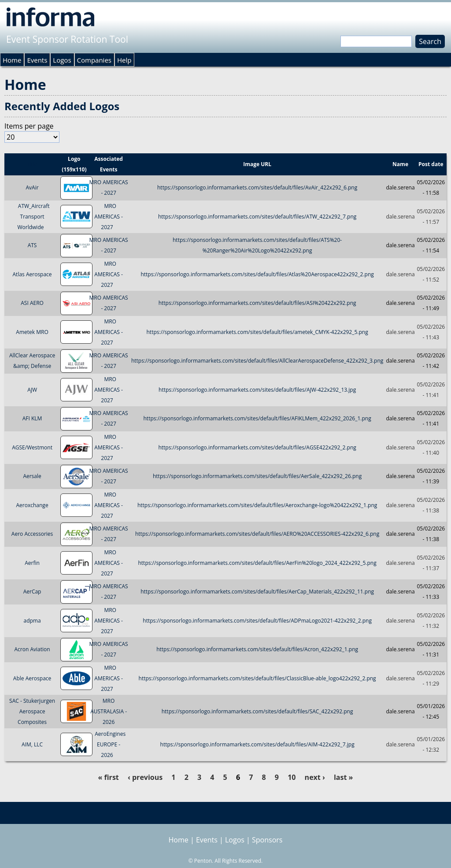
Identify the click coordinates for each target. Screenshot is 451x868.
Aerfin (32, 563)
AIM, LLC (32, 744)
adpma (32, 621)
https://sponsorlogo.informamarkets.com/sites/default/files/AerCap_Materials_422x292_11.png (257, 592)
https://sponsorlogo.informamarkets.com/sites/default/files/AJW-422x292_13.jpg (257, 390)
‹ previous (145, 777)
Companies (94, 60)
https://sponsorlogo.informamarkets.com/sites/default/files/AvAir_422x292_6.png (257, 187)
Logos (62, 60)
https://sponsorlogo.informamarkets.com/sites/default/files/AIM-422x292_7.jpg (257, 744)
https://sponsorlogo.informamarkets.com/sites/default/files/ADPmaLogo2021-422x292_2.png (257, 621)
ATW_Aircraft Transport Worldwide (33, 217)
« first (109, 777)
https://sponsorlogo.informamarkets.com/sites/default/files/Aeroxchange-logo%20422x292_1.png (257, 505)
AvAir (32, 187)
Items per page (29, 126)
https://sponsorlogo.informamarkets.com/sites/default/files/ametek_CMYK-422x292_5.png (257, 332)
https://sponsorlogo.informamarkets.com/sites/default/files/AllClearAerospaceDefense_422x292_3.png (257, 361)
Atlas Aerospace (32, 274)
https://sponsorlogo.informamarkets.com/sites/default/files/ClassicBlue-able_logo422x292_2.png (257, 678)
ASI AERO (32, 303)
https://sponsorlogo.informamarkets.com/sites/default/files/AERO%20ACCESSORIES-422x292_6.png (257, 534)
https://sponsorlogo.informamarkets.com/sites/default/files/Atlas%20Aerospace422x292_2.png (257, 274)
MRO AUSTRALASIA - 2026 (109, 711)
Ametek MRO (32, 332)
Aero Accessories (32, 534)
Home (12, 60)
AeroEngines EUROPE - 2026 (110, 744)
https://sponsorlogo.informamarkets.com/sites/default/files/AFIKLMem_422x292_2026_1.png (257, 418)
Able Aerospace (32, 678)
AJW (32, 390)
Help (124, 60)
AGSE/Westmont (32, 447)
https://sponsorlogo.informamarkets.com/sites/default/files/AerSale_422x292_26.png (257, 476)
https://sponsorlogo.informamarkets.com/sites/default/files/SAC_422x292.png (257, 711)
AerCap (32, 592)
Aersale (32, 476)
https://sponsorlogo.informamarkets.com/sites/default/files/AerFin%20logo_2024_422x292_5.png (257, 563)
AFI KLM (32, 418)
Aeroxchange (32, 505)
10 (292, 777)
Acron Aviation (32, 649)
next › (315, 777)
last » (343, 777)
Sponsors (267, 840)
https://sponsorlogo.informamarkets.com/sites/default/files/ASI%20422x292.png (257, 303)
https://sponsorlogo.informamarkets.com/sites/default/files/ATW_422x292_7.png (257, 217)
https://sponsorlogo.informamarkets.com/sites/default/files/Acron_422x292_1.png (257, 649)
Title (32, 164)
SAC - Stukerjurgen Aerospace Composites (32, 711)
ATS (32, 245)
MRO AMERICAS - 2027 (109, 217)
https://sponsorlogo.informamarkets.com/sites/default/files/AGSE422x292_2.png (257, 447)
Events (37, 60)
